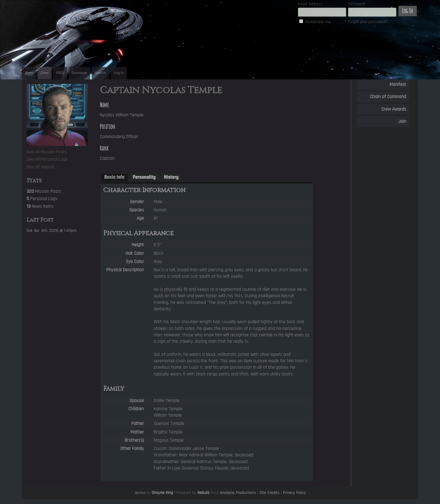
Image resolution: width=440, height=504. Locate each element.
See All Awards (41, 167)
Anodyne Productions (238, 493)
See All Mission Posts (47, 152)
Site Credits (269, 493)
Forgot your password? (368, 22)
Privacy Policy (294, 493)
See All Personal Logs (47, 159)
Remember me (318, 22)
